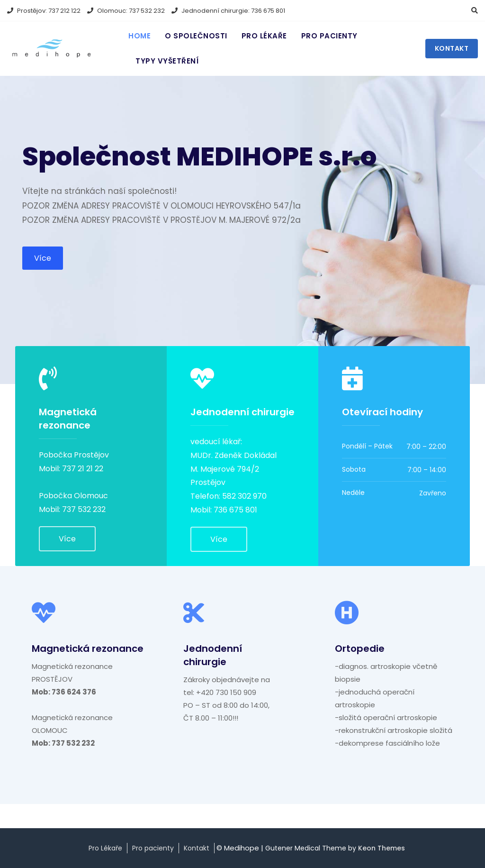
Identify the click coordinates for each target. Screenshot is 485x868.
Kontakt (452, 48)
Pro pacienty (329, 36)
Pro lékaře (264, 36)
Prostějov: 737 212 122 (44, 11)
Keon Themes (382, 848)
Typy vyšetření (167, 61)
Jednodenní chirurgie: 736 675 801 (228, 11)
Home (139, 36)
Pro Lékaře (105, 848)
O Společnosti (196, 36)
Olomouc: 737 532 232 (126, 11)
